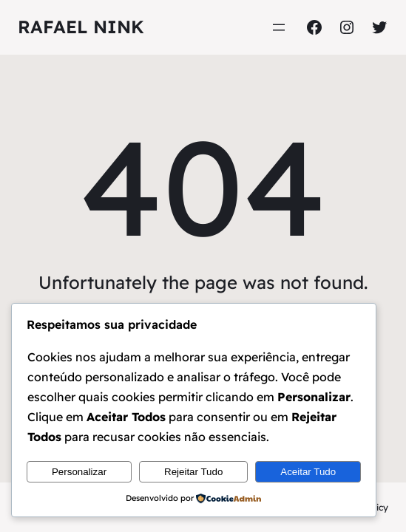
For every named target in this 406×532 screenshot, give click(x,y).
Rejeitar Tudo (193, 472)
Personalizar (79, 472)
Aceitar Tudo (308, 472)
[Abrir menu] (279, 27)
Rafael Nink (81, 27)
